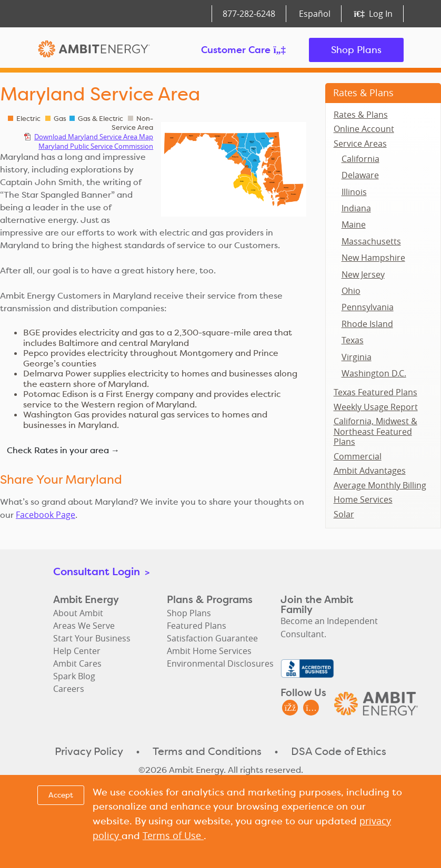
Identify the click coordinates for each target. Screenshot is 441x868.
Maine (354, 224)
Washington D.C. (374, 373)
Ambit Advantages (370, 471)
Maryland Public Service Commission (96, 146)
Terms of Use (173, 835)
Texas (353, 340)
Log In (373, 14)
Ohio (351, 291)
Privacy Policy (89, 751)
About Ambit (78, 613)
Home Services (363, 499)
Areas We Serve (84, 626)
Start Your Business (92, 638)
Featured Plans (197, 626)
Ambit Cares (77, 663)
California (360, 159)
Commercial (358, 456)
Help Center (77, 651)
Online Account (364, 129)
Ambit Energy (94, 50)
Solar (344, 514)
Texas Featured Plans (375, 392)
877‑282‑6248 (249, 14)
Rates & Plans (363, 93)
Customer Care (243, 50)
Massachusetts (371, 241)
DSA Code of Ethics (339, 751)
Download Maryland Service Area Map (94, 137)
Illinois (354, 192)
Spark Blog (74, 676)
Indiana (356, 208)
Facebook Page (46, 515)
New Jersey (363, 274)
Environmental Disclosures (220, 663)
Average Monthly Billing (380, 485)
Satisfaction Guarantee (212, 638)
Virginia (357, 357)
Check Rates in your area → (63, 450)
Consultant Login (101, 571)
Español (315, 14)
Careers (69, 689)
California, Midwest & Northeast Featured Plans (375, 431)
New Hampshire (373, 258)
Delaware (360, 175)
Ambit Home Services (209, 651)
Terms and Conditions (207, 751)
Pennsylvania (368, 307)
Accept (61, 795)
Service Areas (360, 144)
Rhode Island (367, 324)
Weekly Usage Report (376, 407)
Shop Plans (356, 50)
